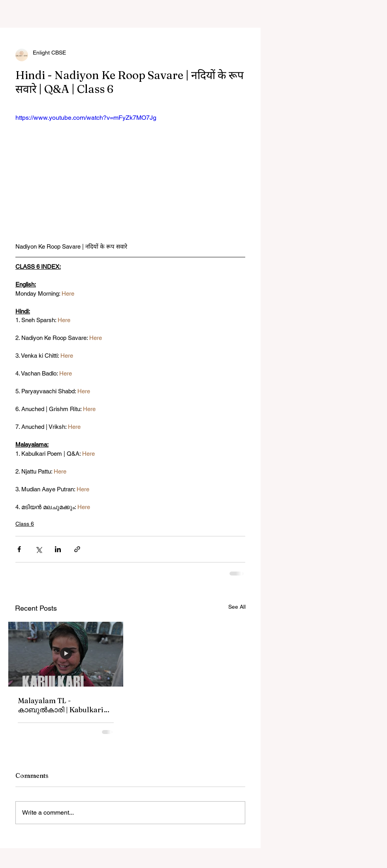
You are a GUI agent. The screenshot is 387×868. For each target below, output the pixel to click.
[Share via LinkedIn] (58, 549)
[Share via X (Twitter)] (39, 549)
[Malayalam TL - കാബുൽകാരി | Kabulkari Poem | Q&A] (66, 654)
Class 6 (25, 524)
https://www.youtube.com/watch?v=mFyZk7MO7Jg (86, 118)
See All (237, 607)
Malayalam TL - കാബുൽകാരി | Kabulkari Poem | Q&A (61, 705)
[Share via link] (77, 549)
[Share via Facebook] (19, 549)
